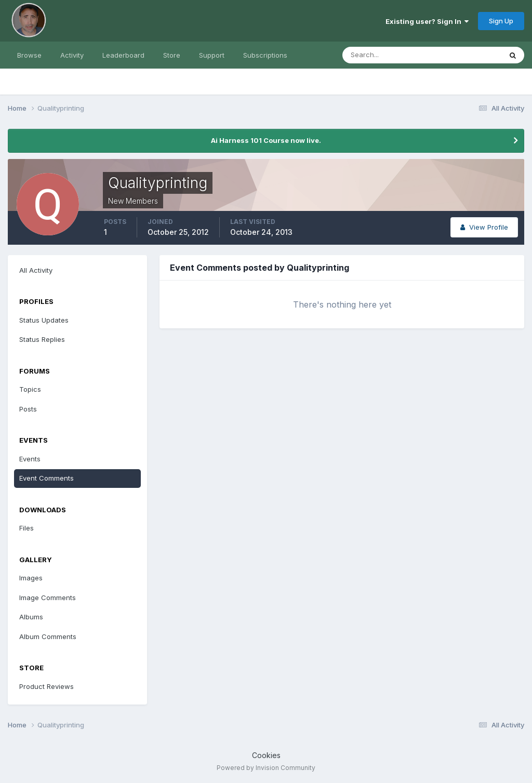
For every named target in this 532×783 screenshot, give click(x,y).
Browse (29, 55)
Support (212, 55)
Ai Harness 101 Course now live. (266, 140)
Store (172, 55)
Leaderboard (123, 55)
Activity (72, 55)
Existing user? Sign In (427, 21)
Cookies (266, 755)
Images (31, 578)
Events (30, 459)
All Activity (36, 270)
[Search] (388, 55)
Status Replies (42, 339)
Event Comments (46, 478)
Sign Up (501, 21)
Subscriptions (265, 55)
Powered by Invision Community (266, 768)
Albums (31, 617)
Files (26, 528)
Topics (30, 389)
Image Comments (48, 598)
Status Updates (44, 320)
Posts (28, 409)
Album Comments (48, 636)
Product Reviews (46, 686)
